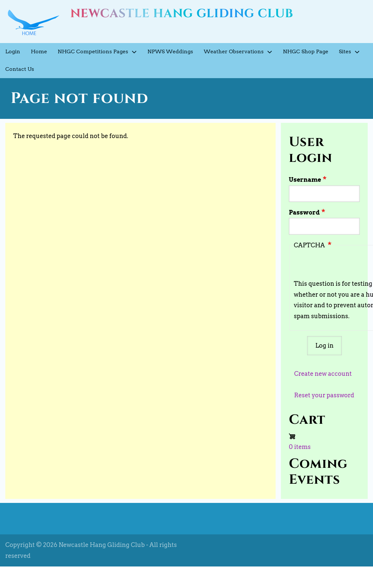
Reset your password (324, 395)
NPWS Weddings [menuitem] (170, 51)
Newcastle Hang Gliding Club (182, 14)
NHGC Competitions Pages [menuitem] (100, 52)
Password (304, 212)
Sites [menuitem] (352, 52)
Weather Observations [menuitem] (241, 52)
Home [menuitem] (39, 51)
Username (305, 180)
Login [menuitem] (13, 51)
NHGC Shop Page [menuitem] (306, 51)
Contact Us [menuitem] (20, 69)
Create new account (323, 374)
